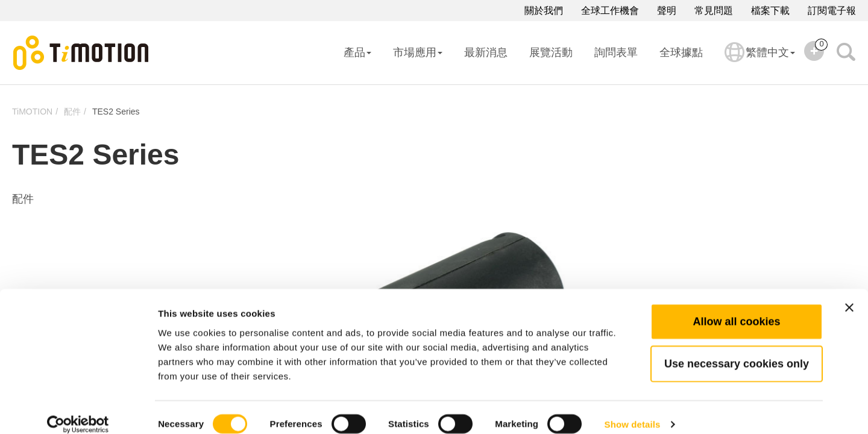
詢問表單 (616, 52)
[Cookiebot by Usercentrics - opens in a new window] (78, 410)
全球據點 (681, 52)
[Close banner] (849, 293)
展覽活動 (551, 52)
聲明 (667, 11)
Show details (633, 410)
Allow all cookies (736, 307)
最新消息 (486, 52)
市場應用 (418, 52)
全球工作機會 (610, 11)
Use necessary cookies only (737, 349)
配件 (72, 112)
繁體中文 (760, 60)
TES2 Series (116, 112)
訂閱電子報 (832, 11)
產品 (357, 52)
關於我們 (544, 11)
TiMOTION (32, 112)
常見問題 (714, 11)
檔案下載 (770, 11)
